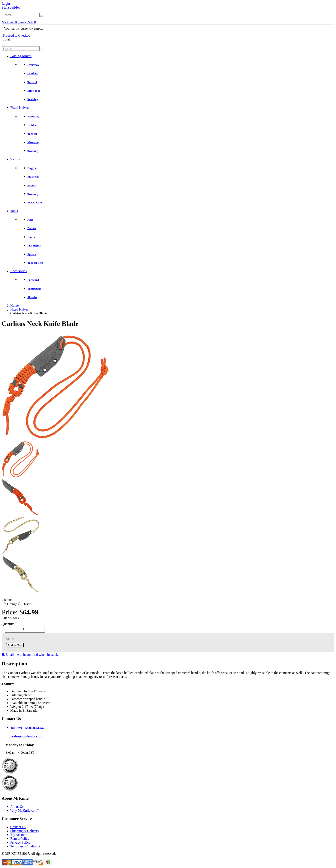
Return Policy (20, 839)
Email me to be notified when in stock (30, 655)
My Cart (19, 22)
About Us (17, 807)
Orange (10, 604)
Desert (25, 604)
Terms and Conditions (25, 846)
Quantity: (8, 624)
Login (6, 4)
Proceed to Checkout (17, 35)
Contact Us (18, 827)
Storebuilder (11, 7)
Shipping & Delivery (25, 831)
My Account (19, 835)
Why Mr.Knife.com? (25, 810)
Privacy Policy (20, 842)
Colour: (7, 600)
